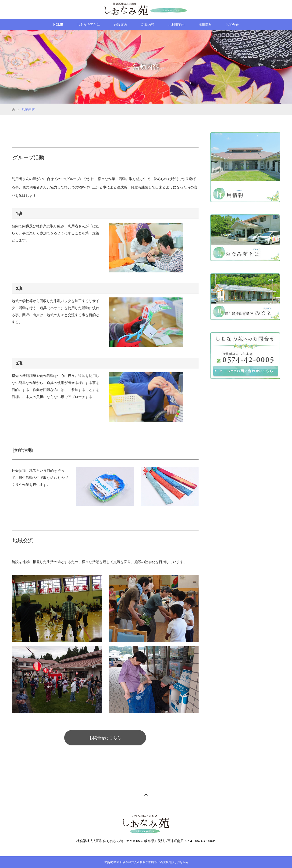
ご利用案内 (176, 25)
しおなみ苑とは (89, 25)
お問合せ (232, 25)
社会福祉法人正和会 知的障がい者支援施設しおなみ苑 (154, 862)
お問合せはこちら (105, 738)
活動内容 (148, 25)
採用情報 (205, 25)
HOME (58, 25)
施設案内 (121, 25)
